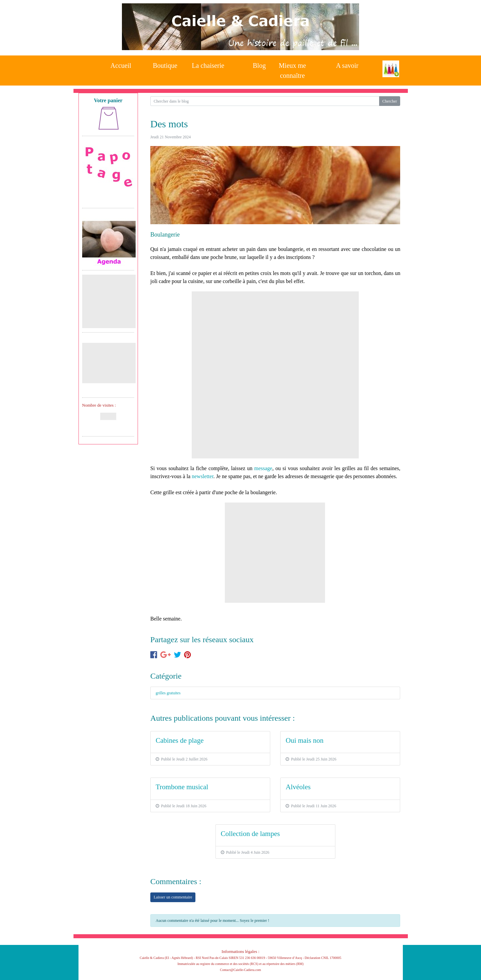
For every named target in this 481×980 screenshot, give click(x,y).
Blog (259, 65)
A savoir (347, 65)
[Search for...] (265, 101)
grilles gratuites (168, 693)
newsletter (203, 476)
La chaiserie (208, 65)
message (263, 468)
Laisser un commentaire (173, 897)
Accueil (121, 65)
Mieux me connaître (293, 69)
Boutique (165, 65)
